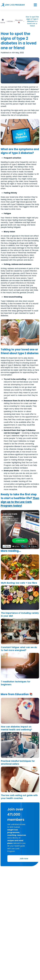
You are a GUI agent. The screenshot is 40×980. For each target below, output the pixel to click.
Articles (10, 21)
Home (3, 23)
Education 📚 (19, 21)
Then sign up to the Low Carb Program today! (20, 502)
